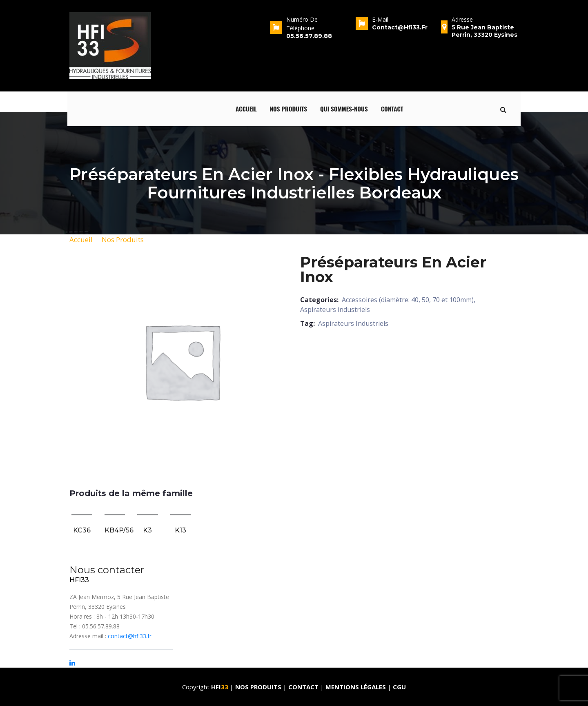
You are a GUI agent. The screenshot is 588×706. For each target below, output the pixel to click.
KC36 (82, 530)
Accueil (246, 109)
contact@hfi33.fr (130, 636)
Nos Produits (123, 239)
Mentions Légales (356, 687)
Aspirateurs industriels (335, 310)
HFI (220, 687)
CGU (399, 687)
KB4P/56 (119, 530)
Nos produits (289, 109)
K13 (180, 530)
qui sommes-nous (344, 109)
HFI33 (79, 580)
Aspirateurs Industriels (353, 323)
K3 (147, 530)
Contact (392, 109)
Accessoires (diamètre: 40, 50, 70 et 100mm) (408, 300)
